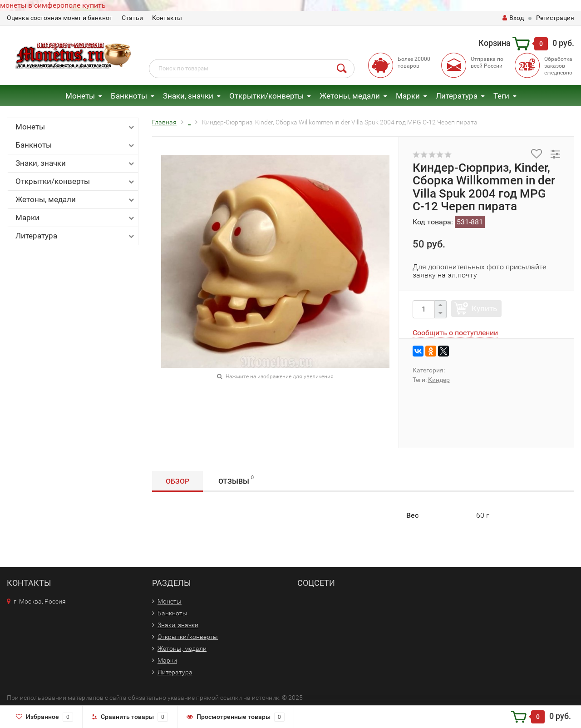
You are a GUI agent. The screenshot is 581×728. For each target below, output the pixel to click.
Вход (513, 18)
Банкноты (129, 96)
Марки (408, 96)
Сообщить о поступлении (455, 333)
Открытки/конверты (266, 96)
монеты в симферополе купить (53, 5)
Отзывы (236, 480)
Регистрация (555, 18)
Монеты (80, 96)
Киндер (439, 380)
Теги (501, 96)
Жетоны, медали (350, 96)
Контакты (167, 18)
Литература (457, 96)
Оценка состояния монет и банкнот (60, 18)
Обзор (177, 481)
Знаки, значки (188, 96)
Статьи (132, 18)
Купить (484, 308)
